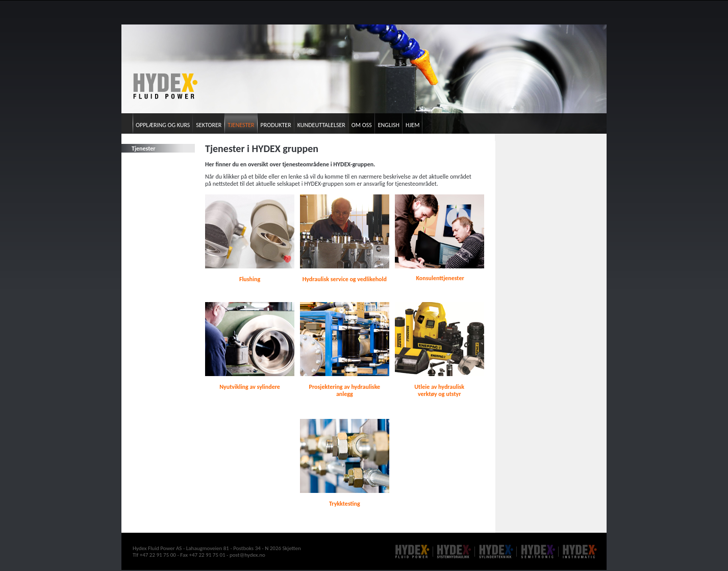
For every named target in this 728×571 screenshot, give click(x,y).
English (389, 125)
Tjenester (241, 125)
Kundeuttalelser (321, 125)
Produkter (276, 125)
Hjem (412, 125)
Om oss (362, 125)
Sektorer (209, 125)
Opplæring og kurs (163, 125)
